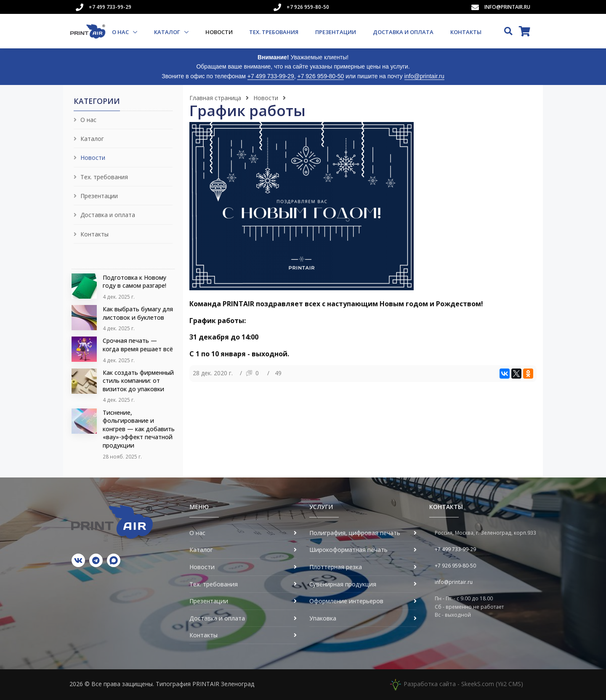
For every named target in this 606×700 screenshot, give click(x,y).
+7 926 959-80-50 (308, 7)
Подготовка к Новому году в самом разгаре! (134, 282)
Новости (219, 32)
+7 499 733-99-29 (110, 7)
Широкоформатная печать (348, 550)
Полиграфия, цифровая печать (355, 533)
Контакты (466, 32)
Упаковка (323, 618)
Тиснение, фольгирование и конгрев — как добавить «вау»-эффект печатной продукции (139, 429)
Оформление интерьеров (346, 601)
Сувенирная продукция (343, 584)
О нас (121, 32)
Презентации (336, 32)
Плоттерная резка (336, 567)
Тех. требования (274, 32)
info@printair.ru (507, 7)
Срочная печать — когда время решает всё (138, 345)
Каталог (168, 32)
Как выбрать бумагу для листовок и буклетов (138, 313)
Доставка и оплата (403, 32)
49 (278, 373)
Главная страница (215, 98)
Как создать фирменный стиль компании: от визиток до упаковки (138, 381)
